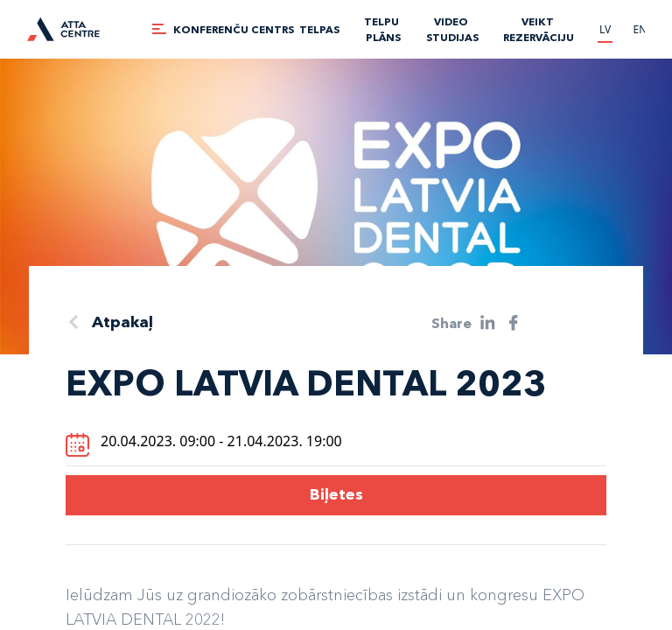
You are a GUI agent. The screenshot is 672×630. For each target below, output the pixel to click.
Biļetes (336, 494)
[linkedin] (488, 322)
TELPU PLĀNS (383, 29)
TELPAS (319, 29)
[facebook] (514, 322)
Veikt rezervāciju (539, 29)
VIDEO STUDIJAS (452, 29)
